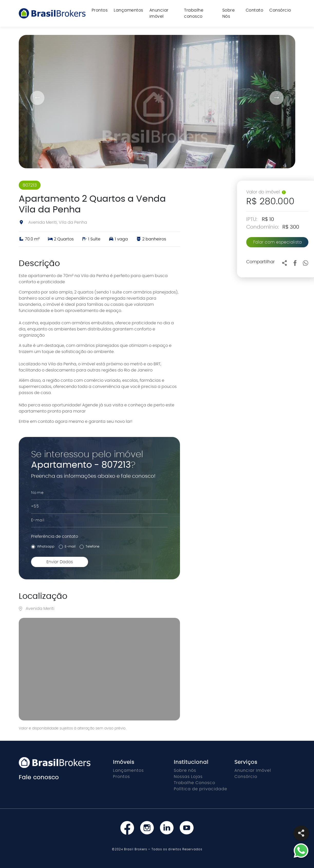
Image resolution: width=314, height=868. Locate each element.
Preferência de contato (55, 537)
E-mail (70, 547)
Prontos (100, 10)
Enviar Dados (60, 562)
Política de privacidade (201, 789)
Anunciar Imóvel (253, 771)
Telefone (92, 547)
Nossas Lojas (188, 777)
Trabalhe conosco (194, 13)
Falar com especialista (277, 242)
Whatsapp (46, 547)
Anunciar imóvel (159, 13)
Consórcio (280, 10)
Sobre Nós (229, 13)
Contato (255, 10)
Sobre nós (185, 771)
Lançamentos (129, 10)
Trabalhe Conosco (194, 783)
